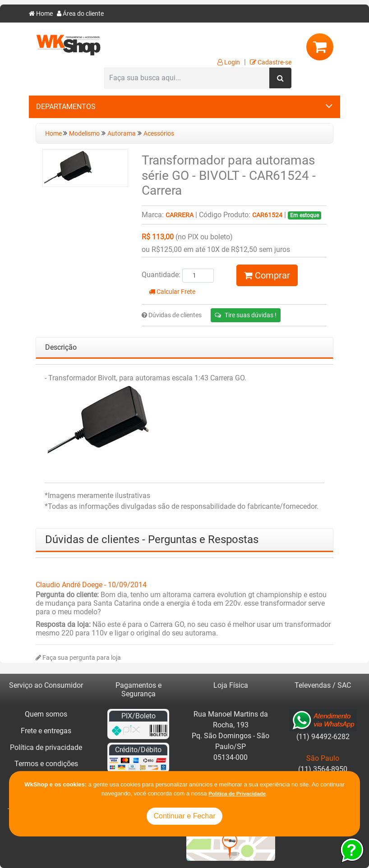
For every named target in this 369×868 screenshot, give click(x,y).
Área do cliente (80, 14)
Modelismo (84, 134)
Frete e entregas (46, 731)
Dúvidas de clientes (172, 315)
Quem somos (46, 714)
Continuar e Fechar (185, 816)
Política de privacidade (46, 747)
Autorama (122, 134)
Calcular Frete (172, 292)
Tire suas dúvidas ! (246, 315)
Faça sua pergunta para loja (78, 658)
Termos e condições (46, 764)
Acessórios (159, 134)
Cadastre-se (271, 62)
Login (229, 62)
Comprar (267, 275)
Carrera (180, 215)
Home (41, 14)
